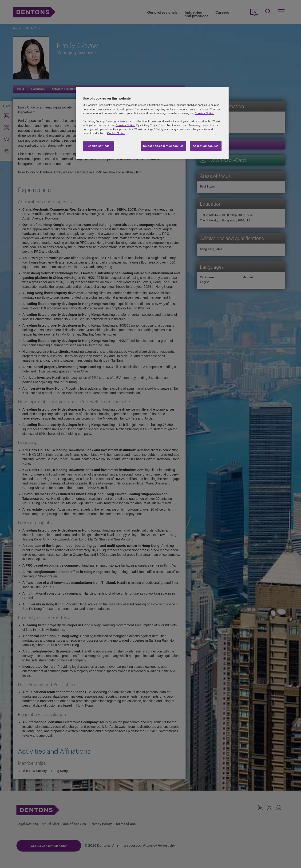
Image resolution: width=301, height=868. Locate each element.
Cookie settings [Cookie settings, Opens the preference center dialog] (99, 146)
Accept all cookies (206, 146)
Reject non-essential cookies (163, 146)
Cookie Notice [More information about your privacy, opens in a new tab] (116, 133)
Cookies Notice (204, 113)
